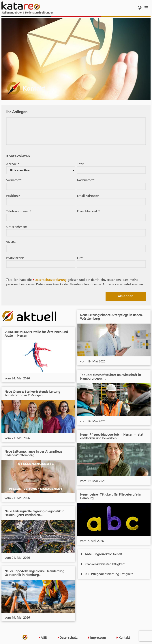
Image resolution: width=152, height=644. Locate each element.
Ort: (80, 258)
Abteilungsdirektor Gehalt (102, 554)
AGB (43, 638)
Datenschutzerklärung (51, 280)
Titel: (81, 164)
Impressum (97, 638)
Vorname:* (14, 180)
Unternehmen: (17, 227)
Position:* (13, 196)
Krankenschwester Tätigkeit (103, 564)
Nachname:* (86, 180)
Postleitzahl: (15, 258)
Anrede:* (13, 164)
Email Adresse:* (88, 196)
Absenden (126, 296)
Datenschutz (67, 638)
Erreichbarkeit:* (88, 211)
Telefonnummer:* (19, 211)
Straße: (11, 242)
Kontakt (123, 638)
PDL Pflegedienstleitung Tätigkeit (107, 574)
